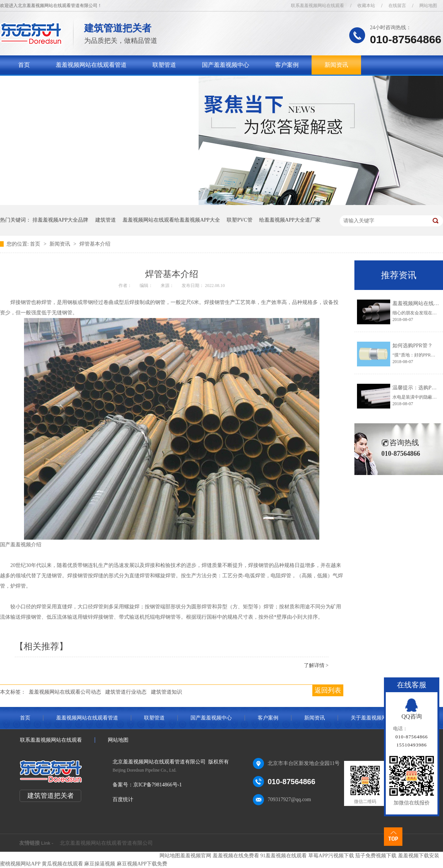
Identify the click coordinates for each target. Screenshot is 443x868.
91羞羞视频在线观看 (284, 856)
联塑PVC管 (239, 220)
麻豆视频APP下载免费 (142, 864)
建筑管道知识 (166, 692)
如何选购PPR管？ (413, 346)
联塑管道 (164, 65)
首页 (24, 65)
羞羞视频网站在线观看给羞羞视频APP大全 (171, 220)
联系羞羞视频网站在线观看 (317, 6)
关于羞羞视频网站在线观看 (54, 84)
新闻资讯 (336, 65)
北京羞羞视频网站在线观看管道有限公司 (106, 843)
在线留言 (397, 6)
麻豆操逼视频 (100, 864)
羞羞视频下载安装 (419, 856)
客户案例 (287, 65)
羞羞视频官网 (196, 856)
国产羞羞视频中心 (226, 65)
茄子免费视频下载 (376, 856)
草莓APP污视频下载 (331, 856)
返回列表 (328, 690)
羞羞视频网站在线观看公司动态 (65, 692)
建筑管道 (106, 220)
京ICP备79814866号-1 (157, 785)
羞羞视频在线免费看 (236, 856)
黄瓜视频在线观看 (62, 864)
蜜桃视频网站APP (20, 864)
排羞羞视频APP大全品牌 (61, 220)
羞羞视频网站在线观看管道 (91, 65)
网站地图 (428, 6)
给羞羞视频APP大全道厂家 (290, 220)
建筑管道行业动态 (126, 692)
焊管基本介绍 (95, 244)
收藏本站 (366, 6)
